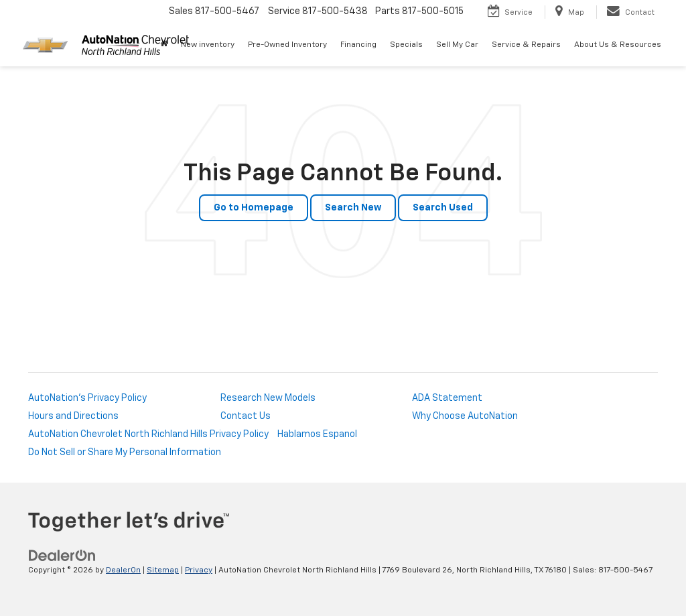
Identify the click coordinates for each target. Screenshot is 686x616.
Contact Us (246, 416)
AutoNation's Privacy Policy (87, 398)
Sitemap (163, 570)
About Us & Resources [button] (618, 45)
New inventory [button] (208, 45)
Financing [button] (358, 45)
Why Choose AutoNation (465, 416)
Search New (353, 208)
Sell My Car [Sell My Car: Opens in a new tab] (457, 45)
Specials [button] (406, 45)
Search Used (443, 208)
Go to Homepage (254, 208)
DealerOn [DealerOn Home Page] (123, 570)
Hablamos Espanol (317, 434)
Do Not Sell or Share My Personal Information (125, 452)
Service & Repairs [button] (526, 45)
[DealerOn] (62, 556)
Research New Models (268, 398)
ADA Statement (447, 398)
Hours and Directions (73, 416)
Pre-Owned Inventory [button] (287, 45)
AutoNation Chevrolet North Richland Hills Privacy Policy (148, 434)
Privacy (199, 570)
